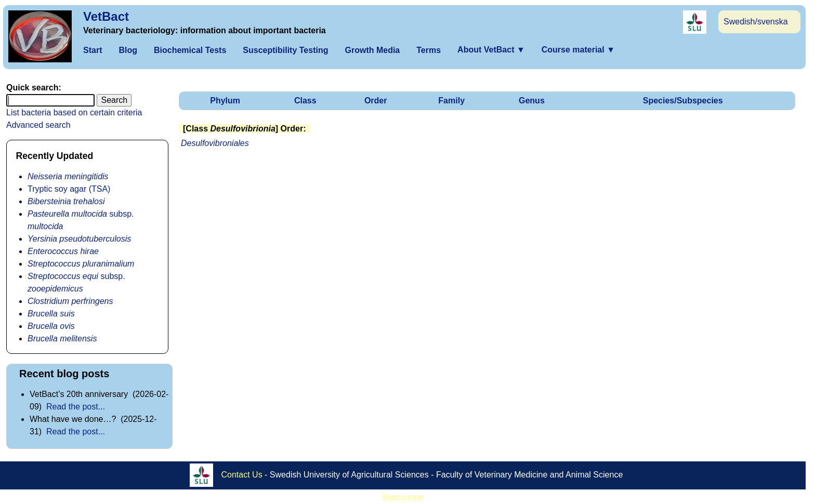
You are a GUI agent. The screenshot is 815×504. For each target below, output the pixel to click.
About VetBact (491, 50)
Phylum (225, 101)
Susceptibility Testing (285, 50)
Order (376, 101)
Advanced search (38, 125)
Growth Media (372, 50)
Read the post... (76, 407)
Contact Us (242, 475)
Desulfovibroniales (215, 143)
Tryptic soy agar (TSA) (69, 189)
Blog (128, 50)
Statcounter (403, 498)
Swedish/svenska (756, 22)
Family (451, 101)
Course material (578, 50)
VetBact (106, 16)
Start (93, 50)
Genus (532, 101)
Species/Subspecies (683, 101)
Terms (429, 50)
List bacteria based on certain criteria (74, 112)
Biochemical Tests (190, 50)
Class (305, 101)
